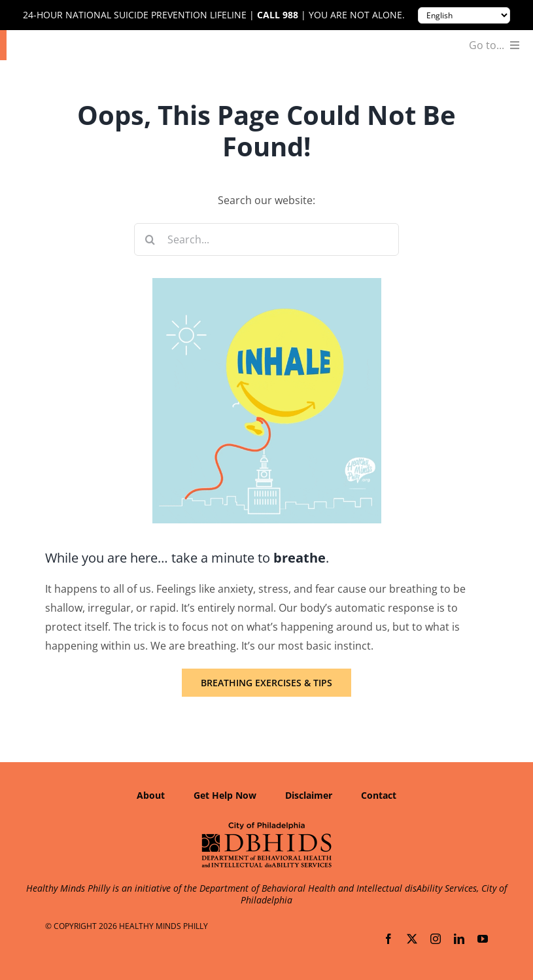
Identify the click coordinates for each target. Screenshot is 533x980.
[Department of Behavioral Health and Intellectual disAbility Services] (267, 826)
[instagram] (436, 939)
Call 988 (278, 15)
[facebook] (388, 939)
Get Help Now (225, 795)
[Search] (150, 239)
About (151, 795)
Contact (379, 795)
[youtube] (483, 939)
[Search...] (267, 239)
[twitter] (412, 939)
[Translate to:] (464, 15)
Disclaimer (309, 795)
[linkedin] (459, 939)
